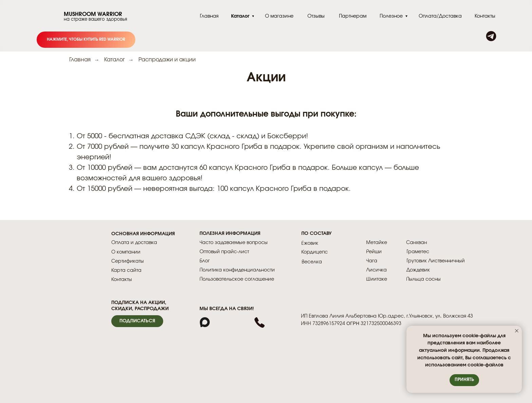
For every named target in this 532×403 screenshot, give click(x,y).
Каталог (115, 60)
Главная (80, 60)
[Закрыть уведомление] (517, 331)
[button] (137, 321)
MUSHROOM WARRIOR (93, 14)
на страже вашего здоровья (96, 19)
